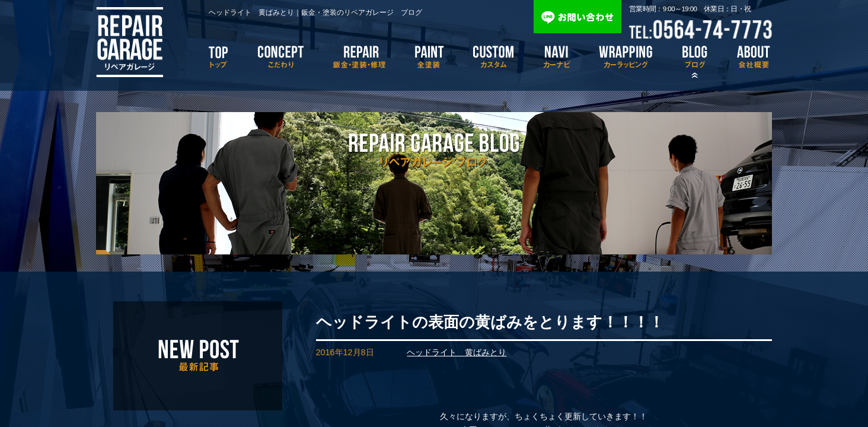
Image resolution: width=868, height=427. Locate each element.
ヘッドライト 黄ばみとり (457, 352)
